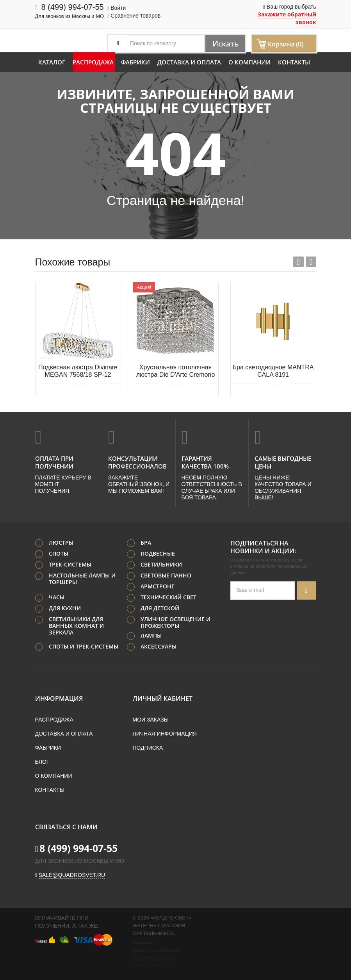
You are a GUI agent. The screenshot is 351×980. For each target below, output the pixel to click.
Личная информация (165, 733)
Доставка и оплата (189, 62)
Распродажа (93, 62)
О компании (249, 62)
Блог (42, 761)
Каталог (52, 62)
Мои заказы (151, 719)
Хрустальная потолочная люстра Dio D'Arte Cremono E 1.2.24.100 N (176, 372)
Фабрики (135, 62)
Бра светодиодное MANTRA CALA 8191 (273, 371)
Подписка (148, 747)
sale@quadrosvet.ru (72, 875)
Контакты (294, 62)
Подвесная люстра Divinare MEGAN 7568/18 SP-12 (78, 371)
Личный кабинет (163, 698)
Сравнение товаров (134, 16)
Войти (116, 8)
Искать (224, 44)
